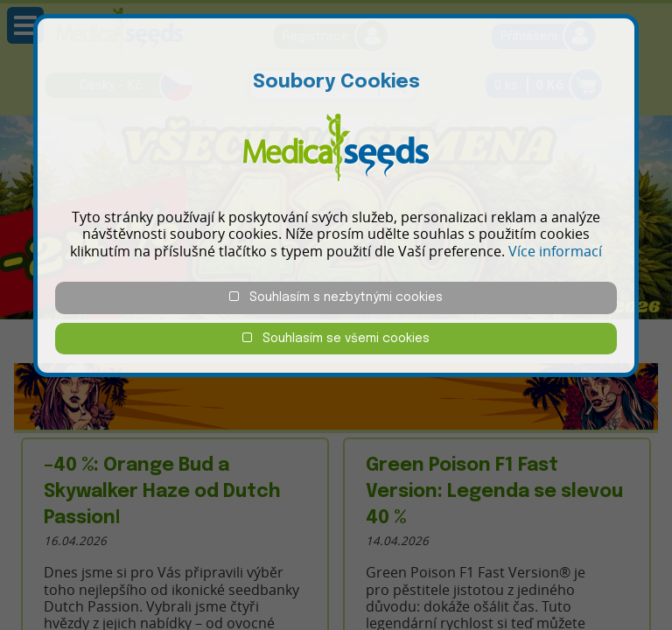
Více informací (555, 251)
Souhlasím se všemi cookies (336, 338)
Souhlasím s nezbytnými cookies (336, 297)
